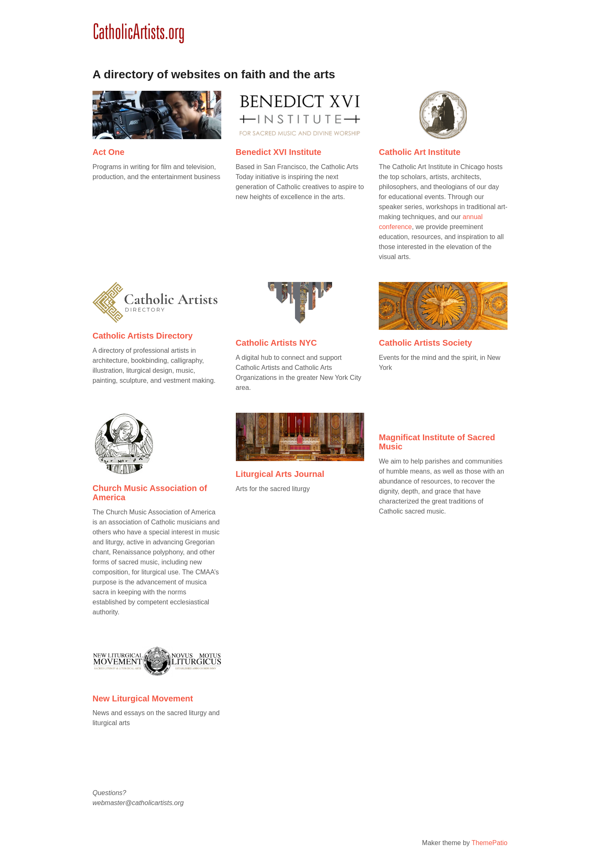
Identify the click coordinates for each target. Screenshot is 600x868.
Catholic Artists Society (425, 343)
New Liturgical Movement (143, 698)
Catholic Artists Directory (142, 336)
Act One (109, 152)
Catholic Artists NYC (276, 343)
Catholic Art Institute (420, 152)
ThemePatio (490, 843)
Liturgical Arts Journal (280, 474)
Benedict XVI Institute (279, 152)
